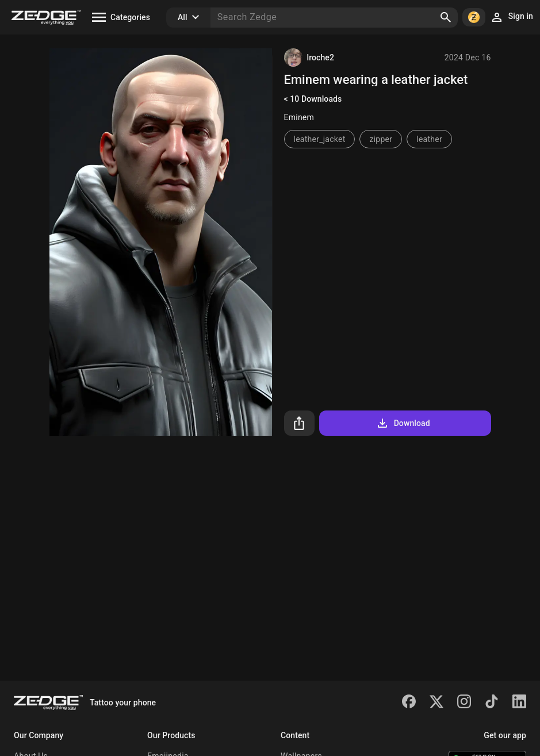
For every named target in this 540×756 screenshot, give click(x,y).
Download (403, 423)
